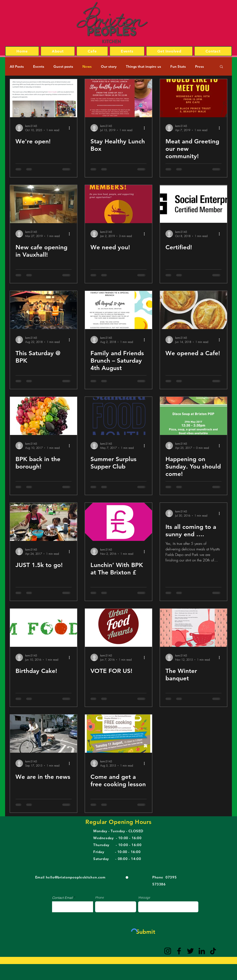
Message (144, 898)
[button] (221, 67)
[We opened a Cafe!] (193, 310)
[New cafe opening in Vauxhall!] (44, 204)
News (87, 66)
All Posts (17, 66)
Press (200, 66)
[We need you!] (118, 204)
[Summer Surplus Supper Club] (118, 416)
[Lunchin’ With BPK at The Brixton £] (118, 522)
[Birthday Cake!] (44, 628)
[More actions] (71, 128)
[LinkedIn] (202, 951)
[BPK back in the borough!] (44, 416)
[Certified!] (193, 204)
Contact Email (62, 898)
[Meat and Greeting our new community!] (193, 98)
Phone (99, 898)
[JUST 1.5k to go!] (44, 522)
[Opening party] (44, 98)
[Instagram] (168, 951)
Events (39, 66)
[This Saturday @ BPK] (44, 310)
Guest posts (63, 66)
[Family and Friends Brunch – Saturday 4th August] (118, 310)
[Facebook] (179, 951)
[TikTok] (213, 951)
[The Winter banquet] (193, 628)
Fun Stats (178, 66)
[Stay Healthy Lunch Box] (118, 98)
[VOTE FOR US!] (118, 628)
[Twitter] (190, 951)
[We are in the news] (44, 734)
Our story (109, 66)
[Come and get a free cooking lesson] (118, 734)
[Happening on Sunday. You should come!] (193, 416)
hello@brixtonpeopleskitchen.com (76, 877)
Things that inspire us (143, 66)
